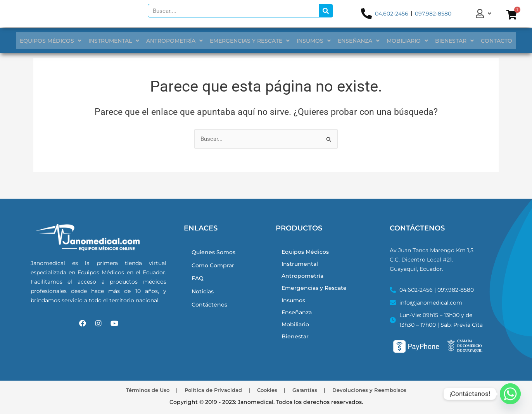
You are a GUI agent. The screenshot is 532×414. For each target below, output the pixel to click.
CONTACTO (490, 41)
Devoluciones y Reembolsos (379, 390)
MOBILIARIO (404, 41)
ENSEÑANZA (357, 41)
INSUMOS (314, 41)
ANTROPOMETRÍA (178, 41)
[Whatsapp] (510, 394)
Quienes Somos (215, 251)
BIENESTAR (450, 41)
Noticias (204, 293)
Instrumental (301, 265)
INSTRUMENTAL (118, 41)
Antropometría (303, 278)
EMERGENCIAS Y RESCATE (251, 41)
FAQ (198, 279)
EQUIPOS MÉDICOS (57, 41)
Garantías (309, 390)
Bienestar (295, 346)
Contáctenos (211, 307)
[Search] (326, 12)
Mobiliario (296, 333)
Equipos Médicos (307, 251)
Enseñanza (298, 319)
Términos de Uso (137, 390)
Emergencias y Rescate (316, 292)
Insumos (294, 306)
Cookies (267, 390)
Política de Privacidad (208, 390)
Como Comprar (214, 265)
